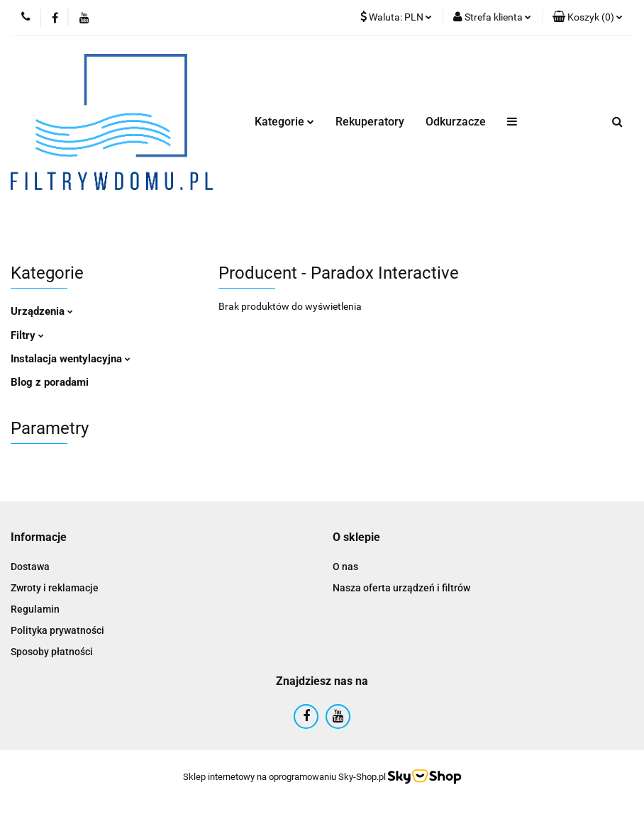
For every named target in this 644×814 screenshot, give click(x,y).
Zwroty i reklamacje (55, 588)
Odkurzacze (456, 122)
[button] (588, 18)
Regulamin (35, 609)
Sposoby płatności (52, 652)
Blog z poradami (50, 382)
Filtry (27, 335)
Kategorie (284, 122)
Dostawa (30, 567)
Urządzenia (42, 311)
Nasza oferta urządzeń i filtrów (401, 588)
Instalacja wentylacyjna (71, 359)
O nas (345, 567)
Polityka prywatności (57, 630)
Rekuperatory (370, 122)
